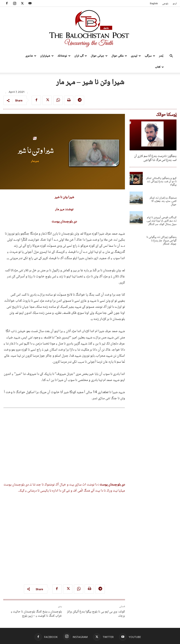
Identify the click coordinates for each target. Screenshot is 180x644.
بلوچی (165, 4)
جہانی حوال (99, 56)
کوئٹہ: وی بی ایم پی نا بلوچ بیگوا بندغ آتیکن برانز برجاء (96, 614)
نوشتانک (64, 56)
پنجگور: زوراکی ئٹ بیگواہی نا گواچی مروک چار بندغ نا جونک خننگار (161, 241)
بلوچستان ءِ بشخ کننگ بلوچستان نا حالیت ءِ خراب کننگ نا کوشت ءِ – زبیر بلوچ (36, 614)
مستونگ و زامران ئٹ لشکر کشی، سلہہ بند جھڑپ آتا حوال (163, 201)
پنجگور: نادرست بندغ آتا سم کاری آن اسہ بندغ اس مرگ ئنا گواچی (155, 158)
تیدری (136, 56)
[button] (171, 56)
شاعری (31, 56)
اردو (175, 4)
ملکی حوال (119, 56)
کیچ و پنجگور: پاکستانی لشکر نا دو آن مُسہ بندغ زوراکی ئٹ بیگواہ (161, 182)
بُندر (161, 56)
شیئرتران (47, 56)
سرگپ (150, 56)
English (154, 4)
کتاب (159, 67)
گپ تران (81, 56)
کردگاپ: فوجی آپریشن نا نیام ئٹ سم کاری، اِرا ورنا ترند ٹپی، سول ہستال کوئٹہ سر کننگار (161, 221)
